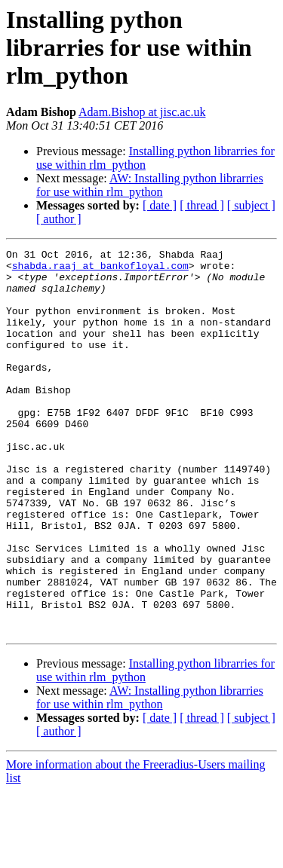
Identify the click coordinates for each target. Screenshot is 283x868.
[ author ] (59, 219)
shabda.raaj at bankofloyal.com (100, 270)
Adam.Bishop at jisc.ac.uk (142, 112)
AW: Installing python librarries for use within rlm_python (150, 185)
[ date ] (160, 205)
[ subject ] (251, 205)
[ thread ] (202, 205)
